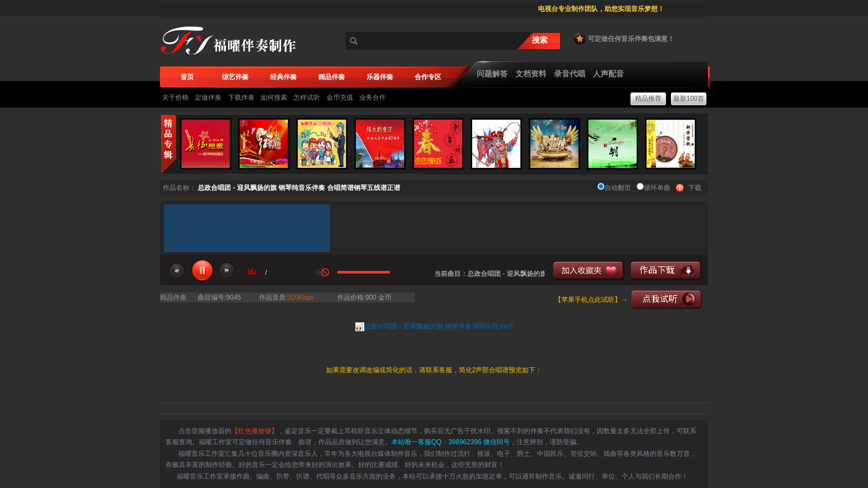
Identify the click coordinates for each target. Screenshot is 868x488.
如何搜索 (274, 97)
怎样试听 (307, 97)
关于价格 (175, 97)
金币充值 (340, 97)
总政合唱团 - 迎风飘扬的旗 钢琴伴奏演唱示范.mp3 (439, 326)
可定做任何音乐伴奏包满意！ (623, 39)
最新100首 (689, 99)
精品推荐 (648, 99)
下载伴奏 (241, 97)
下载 (695, 188)
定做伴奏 (208, 97)
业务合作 (373, 97)
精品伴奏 (173, 297)
